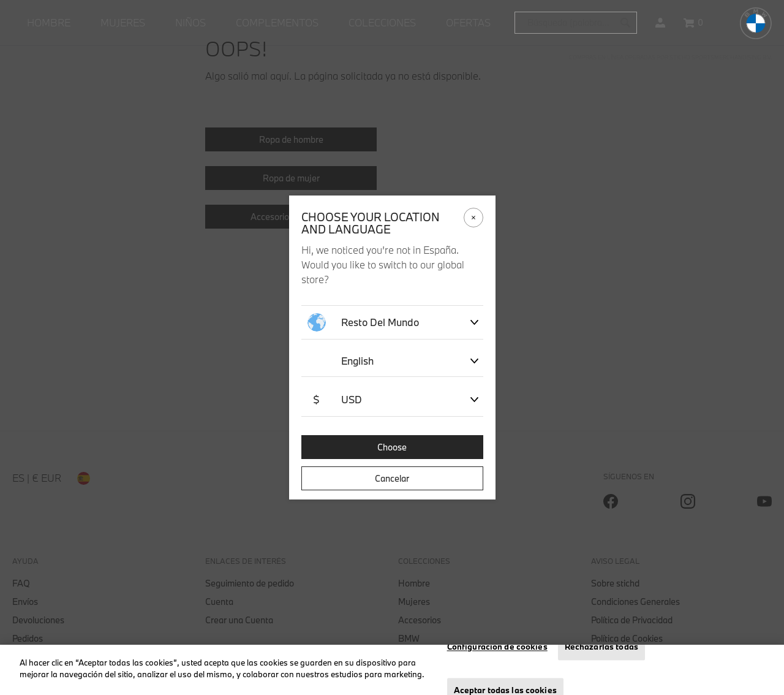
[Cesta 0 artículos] (693, 23)
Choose (392, 447)
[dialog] (392, 347)
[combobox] (576, 23)
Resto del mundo (363, 322)
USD (335, 400)
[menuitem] (49, 23)
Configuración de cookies (497, 647)
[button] (660, 23)
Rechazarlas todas (601, 647)
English (357, 361)
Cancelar (392, 478)
